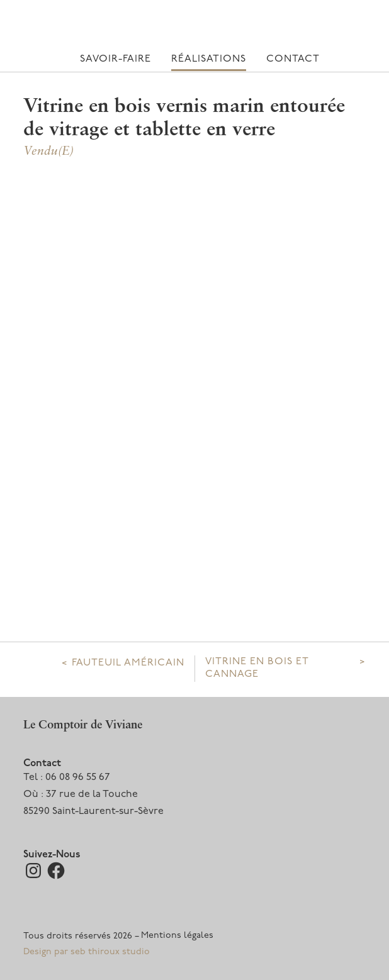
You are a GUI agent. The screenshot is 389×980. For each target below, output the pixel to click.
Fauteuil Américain (128, 663)
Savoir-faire (116, 59)
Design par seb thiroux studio (87, 952)
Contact (293, 59)
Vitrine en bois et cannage (257, 668)
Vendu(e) (48, 152)
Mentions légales (177, 936)
